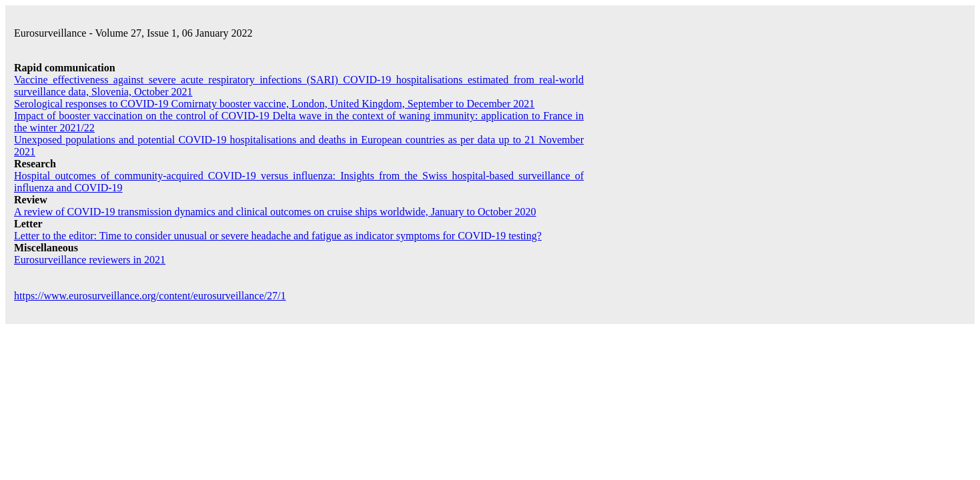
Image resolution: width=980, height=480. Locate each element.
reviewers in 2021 (90, 260)
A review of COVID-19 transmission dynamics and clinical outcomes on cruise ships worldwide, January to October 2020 (275, 212)
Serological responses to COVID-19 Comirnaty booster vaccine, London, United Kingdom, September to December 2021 (274, 104)
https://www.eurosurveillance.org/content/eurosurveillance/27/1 (150, 296)
